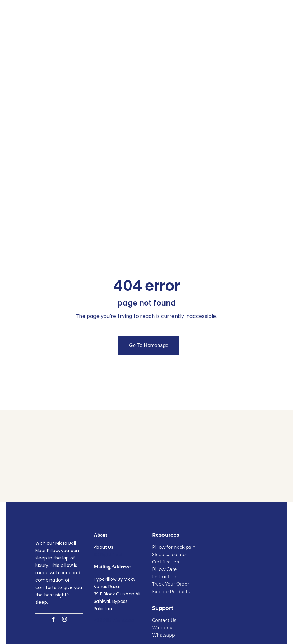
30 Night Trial (108, 509)
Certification (166, 516)
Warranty (162, 582)
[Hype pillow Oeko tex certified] (234, 483)
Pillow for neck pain (174, 502)
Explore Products (171, 546)
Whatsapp (163, 590)
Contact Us (164, 575)
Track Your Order (171, 539)
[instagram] (64, 574)
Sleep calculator (170, 509)
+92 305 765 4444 (114, 575)
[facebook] (53, 574)
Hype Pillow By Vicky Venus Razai (155, 626)
